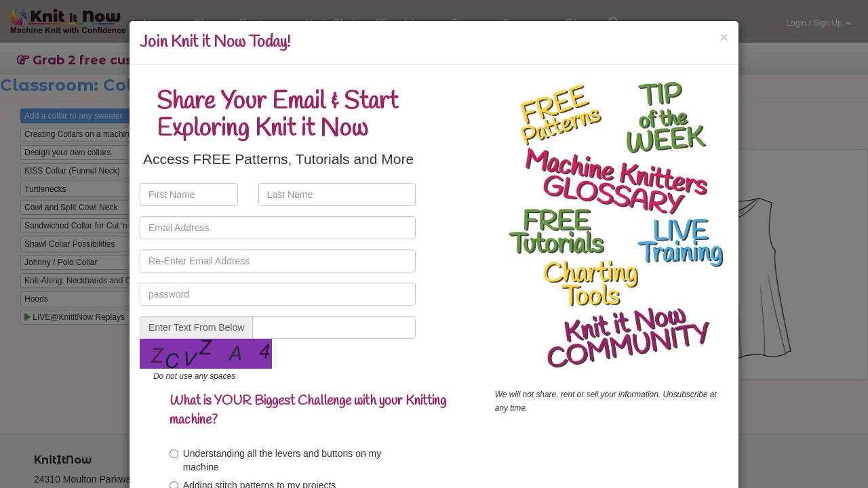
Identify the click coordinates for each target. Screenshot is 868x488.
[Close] (724, 37)
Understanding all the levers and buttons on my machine (276, 460)
